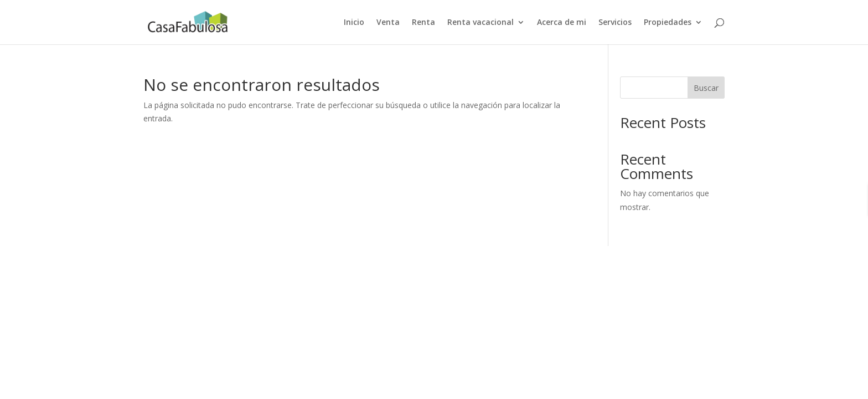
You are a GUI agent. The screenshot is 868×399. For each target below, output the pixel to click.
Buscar (706, 88)
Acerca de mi (562, 23)
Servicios (615, 23)
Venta (388, 23)
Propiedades (668, 23)
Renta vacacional (480, 23)
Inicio (354, 23)
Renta (423, 23)
